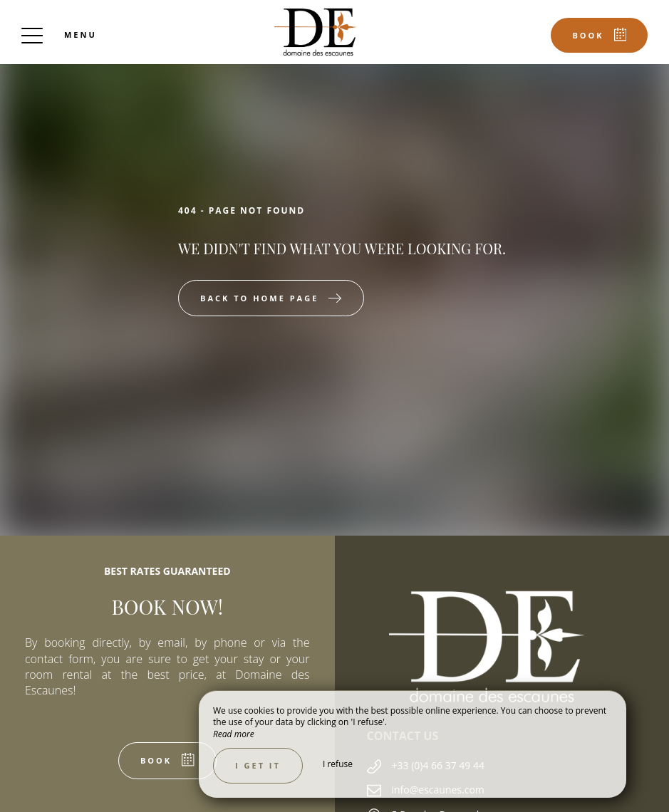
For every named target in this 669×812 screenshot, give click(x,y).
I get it (258, 765)
